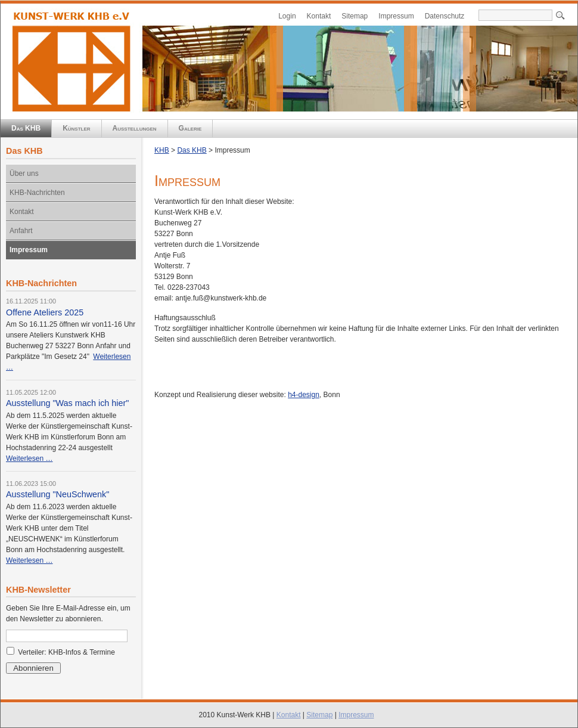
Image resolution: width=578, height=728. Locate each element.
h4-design (304, 395)
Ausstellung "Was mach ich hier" (67, 403)
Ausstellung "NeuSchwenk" (58, 494)
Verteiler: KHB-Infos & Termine (66, 652)
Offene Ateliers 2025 (45, 312)
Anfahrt (21, 231)
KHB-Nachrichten (37, 193)
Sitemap (355, 16)
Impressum (396, 16)
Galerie (190, 128)
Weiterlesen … (29, 459)
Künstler (76, 128)
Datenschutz (445, 16)
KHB (162, 150)
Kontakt (319, 16)
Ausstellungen (135, 128)
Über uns (24, 174)
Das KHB (26, 128)
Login (287, 16)
